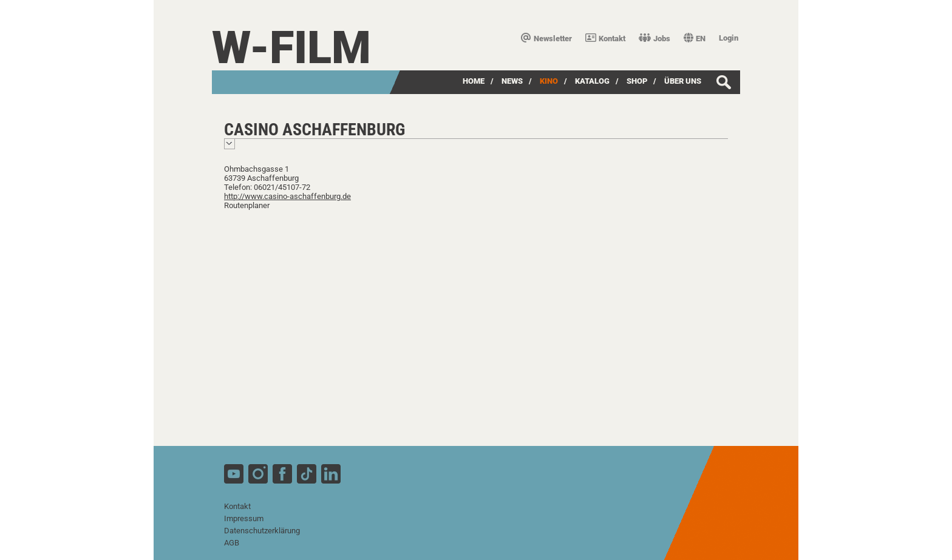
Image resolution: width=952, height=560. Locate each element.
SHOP (637, 81)
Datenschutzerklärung (262, 531)
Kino (549, 81)
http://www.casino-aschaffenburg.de (287, 196)
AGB (232, 543)
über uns (683, 81)
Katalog (592, 81)
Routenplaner (247, 205)
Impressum (244, 518)
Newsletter (546, 39)
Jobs (654, 39)
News (512, 81)
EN (695, 39)
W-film (291, 48)
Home (474, 81)
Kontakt (605, 39)
